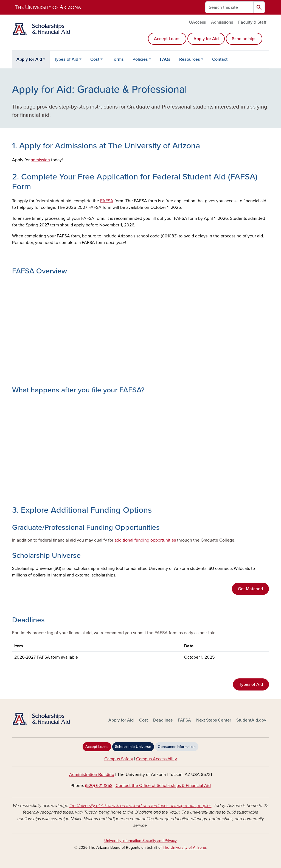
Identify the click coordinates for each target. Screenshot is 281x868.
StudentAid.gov (251, 720)
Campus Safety (119, 759)
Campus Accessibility (157, 759)
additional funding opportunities (146, 540)
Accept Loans (167, 39)
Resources (190, 59)
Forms (118, 59)
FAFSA (107, 201)
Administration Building (92, 775)
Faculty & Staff (252, 22)
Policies (140, 59)
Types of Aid (66, 59)
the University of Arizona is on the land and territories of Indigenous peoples (140, 806)
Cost (95, 59)
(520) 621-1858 (99, 786)
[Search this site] (229, 7)
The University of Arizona (184, 848)
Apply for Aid (206, 39)
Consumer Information (177, 747)
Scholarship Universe (133, 747)
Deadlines (163, 720)
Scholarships (244, 39)
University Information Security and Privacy (140, 841)
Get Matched (250, 589)
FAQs (165, 59)
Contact (220, 59)
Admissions (222, 22)
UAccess (197, 22)
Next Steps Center (214, 720)
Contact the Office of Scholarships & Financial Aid (163, 786)
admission (40, 160)
